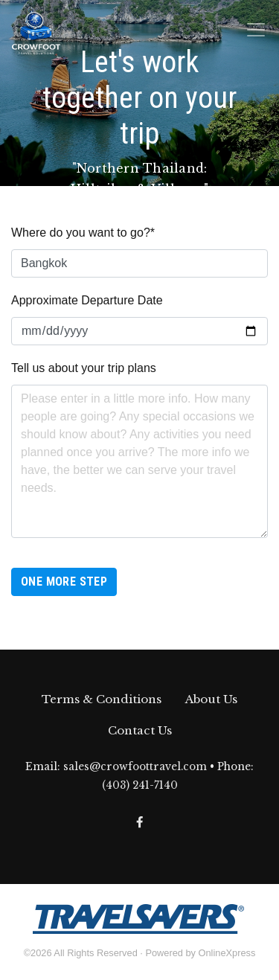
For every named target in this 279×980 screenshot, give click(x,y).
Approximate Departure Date (87, 300)
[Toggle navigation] (256, 30)
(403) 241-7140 (140, 785)
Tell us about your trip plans (84, 368)
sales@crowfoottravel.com (135, 767)
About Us (211, 699)
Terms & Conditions (102, 699)
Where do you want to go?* (83, 233)
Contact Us (140, 730)
